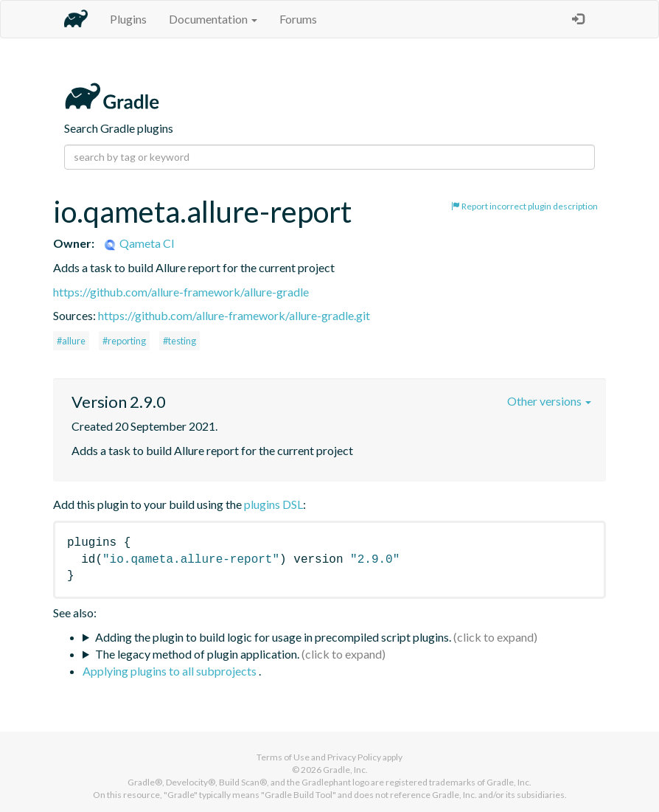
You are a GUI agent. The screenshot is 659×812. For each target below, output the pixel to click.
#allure (71, 341)
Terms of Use (283, 757)
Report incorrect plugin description (524, 206)
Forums (298, 19)
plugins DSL (273, 504)
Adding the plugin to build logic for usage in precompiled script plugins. (273, 637)
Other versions (549, 401)
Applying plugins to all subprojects (171, 671)
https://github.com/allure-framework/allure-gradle (181, 292)
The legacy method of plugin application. (197, 654)
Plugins (128, 19)
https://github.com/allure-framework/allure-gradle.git (234, 315)
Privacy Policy (354, 757)
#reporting (124, 341)
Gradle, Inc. (345, 770)
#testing (179, 341)
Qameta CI (139, 243)
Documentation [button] (213, 19)
